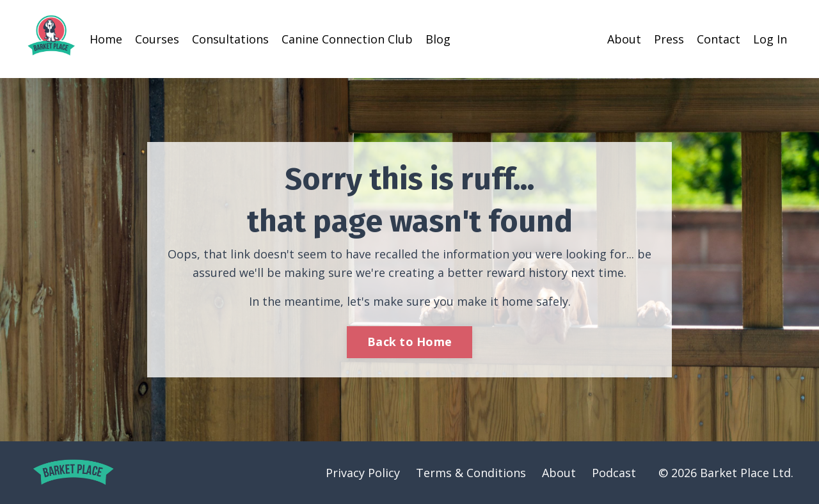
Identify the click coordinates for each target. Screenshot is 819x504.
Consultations (230, 39)
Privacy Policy (363, 473)
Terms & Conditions (471, 473)
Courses (157, 39)
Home (106, 39)
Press (669, 39)
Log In (770, 39)
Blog (438, 39)
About (624, 39)
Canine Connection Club (347, 39)
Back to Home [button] (409, 342)
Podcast (614, 473)
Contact (719, 39)
